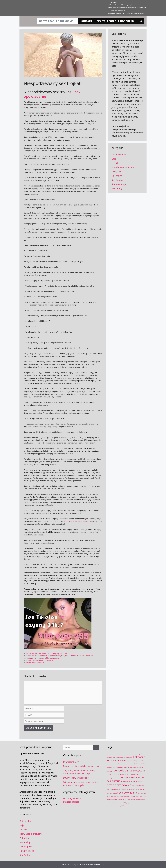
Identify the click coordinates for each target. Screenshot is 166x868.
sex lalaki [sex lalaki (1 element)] (123, 781)
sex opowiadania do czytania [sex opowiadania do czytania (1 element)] (119, 789)
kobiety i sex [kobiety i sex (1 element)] (138, 764)
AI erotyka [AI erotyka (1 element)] (110, 754)
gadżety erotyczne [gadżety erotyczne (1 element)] (124, 754)
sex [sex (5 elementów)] (142, 777)
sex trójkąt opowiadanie (51, 658)
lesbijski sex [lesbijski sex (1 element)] (140, 767)
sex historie (86, 656)
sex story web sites (73, 799)
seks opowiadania (71, 656)
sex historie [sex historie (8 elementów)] (114, 781)
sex (80, 656)
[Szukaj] (96, 748)
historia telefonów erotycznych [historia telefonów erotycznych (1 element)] (124, 757)
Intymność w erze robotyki (116, 10)
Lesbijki (29, 653)
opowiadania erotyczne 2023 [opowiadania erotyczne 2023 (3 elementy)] (119, 774)
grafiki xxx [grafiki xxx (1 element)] (142, 754)
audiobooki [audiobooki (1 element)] (116, 754)
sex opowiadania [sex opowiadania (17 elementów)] (119, 785)
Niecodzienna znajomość (35, 663)
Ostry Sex (116, 171)
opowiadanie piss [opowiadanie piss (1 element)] (136, 774)
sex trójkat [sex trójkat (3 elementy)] (135, 796)
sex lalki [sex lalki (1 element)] (128, 781)
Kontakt (86, 21)
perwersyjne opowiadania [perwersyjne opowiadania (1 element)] (114, 778)
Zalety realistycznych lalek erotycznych (120, 5)
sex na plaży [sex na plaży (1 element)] (139, 781)
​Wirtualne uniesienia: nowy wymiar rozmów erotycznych (126, 13)
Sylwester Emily (113, 2)
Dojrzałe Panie (119, 154)
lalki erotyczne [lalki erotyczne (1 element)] (119, 767)
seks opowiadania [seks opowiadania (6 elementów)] (131, 777)
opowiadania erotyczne (59, 21)
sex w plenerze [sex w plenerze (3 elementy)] (120, 799)
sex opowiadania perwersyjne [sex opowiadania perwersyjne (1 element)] (134, 789)
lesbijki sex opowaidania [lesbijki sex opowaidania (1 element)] (130, 767)
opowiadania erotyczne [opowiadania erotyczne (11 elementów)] (130, 770)
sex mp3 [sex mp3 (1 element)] (133, 781)
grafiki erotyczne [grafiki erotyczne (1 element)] (134, 754)
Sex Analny (117, 176)
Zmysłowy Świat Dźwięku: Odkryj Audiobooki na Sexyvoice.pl (127, 8)
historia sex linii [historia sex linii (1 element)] (111, 757)
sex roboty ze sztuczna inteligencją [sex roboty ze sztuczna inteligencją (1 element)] (121, 796)
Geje (114, 159)
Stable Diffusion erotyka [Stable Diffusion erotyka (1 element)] (133, 800)
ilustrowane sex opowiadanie (37, 656)
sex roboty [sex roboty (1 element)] (141, 793)
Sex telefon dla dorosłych (116, 21)
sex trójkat (38, 658)
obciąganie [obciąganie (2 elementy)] (111, 771)
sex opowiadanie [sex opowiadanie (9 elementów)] (127, 793)
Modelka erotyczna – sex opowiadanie (40, 660)
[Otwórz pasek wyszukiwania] (141, 21)
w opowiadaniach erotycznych (77, 521)
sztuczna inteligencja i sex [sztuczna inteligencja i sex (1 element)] (125, 803)
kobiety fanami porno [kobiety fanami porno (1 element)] (116, 764)
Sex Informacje (119, 184)
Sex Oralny (64, 653)
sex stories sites (71, 802)
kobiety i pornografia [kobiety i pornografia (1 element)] (128, 764)
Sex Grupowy (54, 653)
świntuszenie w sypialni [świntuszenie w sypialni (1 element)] (117, 806)
